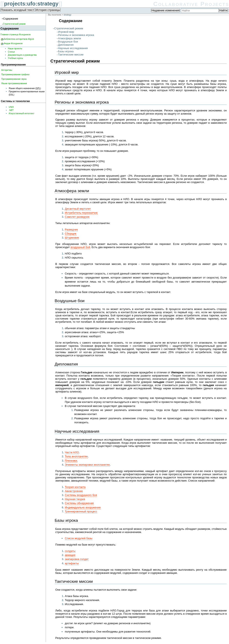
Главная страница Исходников (15, 35)
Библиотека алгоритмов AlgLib (19, 39)
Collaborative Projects (191, 4)
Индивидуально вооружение (83, 507)
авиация (70, 555)
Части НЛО (72, 452)
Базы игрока (66, 51)
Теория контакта (75, 487)
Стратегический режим (69, 28)
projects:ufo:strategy (31, 4)
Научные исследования (73, 48)
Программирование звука (14, 79)
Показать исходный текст (17, 10)
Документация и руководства (22, 55)
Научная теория (75, 499)
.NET (11, 110)
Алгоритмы (7, 70)
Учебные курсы (15, 58)
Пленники (71, 461)
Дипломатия (66, 45)
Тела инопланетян (76, 456)
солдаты (70, 551)
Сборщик (71, 234)
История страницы (48, 10)
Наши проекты (15, 49)
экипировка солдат (77, 559)
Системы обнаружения (79, 503)
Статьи (11, 52)
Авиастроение (74, 491)
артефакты (72, 563)
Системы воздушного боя (81, 495)
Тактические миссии (71, 55)
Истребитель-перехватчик (81, 213)
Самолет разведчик (77, 217)
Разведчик (71, 230)
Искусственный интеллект (22, 113)
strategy (67, 15)
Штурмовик (72, 238)
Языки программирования (14, 83)
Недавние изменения (165, 10)
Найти (223, 10)
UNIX (11, 107)
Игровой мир (66, 32)
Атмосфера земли (70, 38)
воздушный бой (80, 247)
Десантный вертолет (78, 209)
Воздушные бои (68, 42)
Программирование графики (15, 75)
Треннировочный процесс (81, 511)
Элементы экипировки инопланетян (87, 465)
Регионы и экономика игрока (76, 35)
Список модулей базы (79, 538)
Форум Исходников (13, 43)
